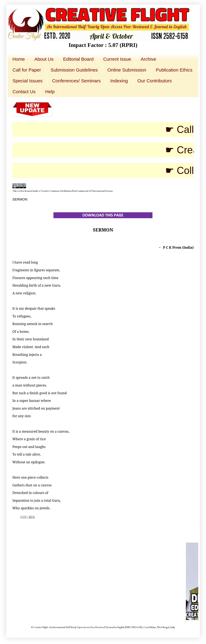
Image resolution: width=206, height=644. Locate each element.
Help (50, 92)
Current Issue (117, 59)
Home (19, 59)
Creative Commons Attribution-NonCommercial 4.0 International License (77, 191)
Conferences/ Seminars (76, 81)
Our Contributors (155, 81)
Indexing (119, 81)
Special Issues (27, 81)
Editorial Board (78, 59)
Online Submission (127, 70)
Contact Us (24, 92)
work (20, 191)
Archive (148, 59)
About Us (44, 59)
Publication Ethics (174, 70)
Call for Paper (27, 70)
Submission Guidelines (74, 70)
